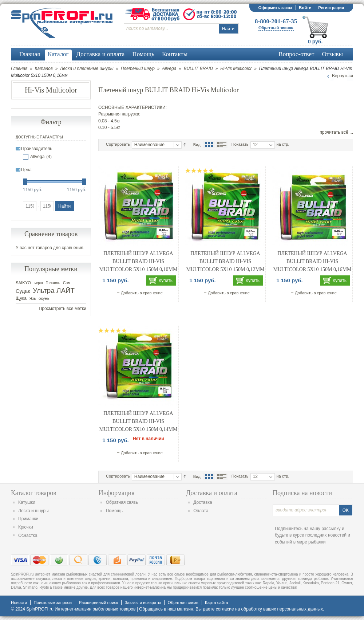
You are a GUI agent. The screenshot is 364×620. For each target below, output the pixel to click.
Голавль (53, 283)
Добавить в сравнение (142, 293)
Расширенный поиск (98, 603)
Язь (33, 299)
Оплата (201, 511)
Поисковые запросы (53, 603)
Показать (240, 144)
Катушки (27, 502)
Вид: (197, 145)
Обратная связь (122, 502)
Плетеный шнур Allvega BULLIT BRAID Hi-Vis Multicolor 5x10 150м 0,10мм (139, 261)
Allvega (169, 68)
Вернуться (343, 76)
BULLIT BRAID (198, 68)
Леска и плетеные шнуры (87, 68)
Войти (305, 8)
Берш (38, 283)
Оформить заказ (275, 8)
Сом (67, 283)
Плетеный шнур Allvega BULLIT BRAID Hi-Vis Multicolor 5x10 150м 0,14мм (139, 421)
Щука (21, 298)
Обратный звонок (276, 28)
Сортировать (118, 144)
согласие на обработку (239, 609)
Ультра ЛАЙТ (54, 291)
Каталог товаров (34, 493)
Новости (19, 603)
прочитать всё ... (336, 132)
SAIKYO (23, 283)
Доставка (203, 502)
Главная (19, 68)
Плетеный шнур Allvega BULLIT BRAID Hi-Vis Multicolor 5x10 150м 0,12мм (225, 261)
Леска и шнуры (33, 511)
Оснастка (28, 535)
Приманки (28, 519)
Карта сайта (216, 603)
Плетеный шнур (138, 68)
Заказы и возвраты (143, 603)
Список (222, 145)
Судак (23, 291)
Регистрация (331, 8)
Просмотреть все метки (63, 309)
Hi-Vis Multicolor (236, 68)
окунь (44, 298)
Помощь (114, 511)
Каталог (44, 68)
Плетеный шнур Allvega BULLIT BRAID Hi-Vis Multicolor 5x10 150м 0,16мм (312, 261)
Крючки (26, 527)
